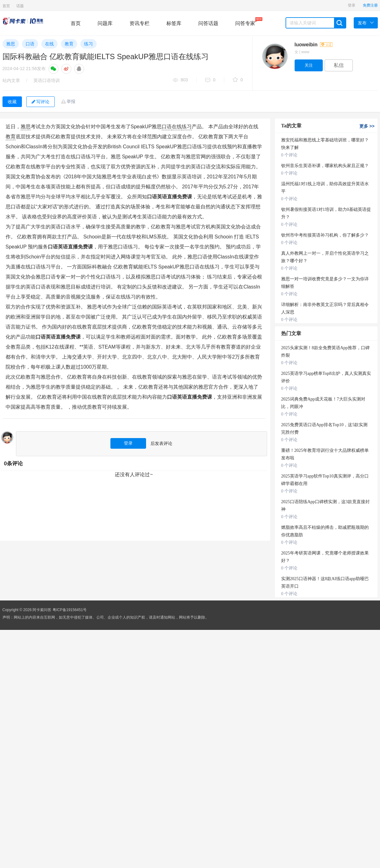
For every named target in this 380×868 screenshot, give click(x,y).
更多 (367, 126)
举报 (71, 101)
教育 (69, 44)
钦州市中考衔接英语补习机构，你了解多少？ (325, 235)
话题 (20, 6)
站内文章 (11, 80)
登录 (352, 5)
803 (180, 80)
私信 (339, 65)
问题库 (105, 23)
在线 (49, 44)
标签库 (174, 23)
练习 (89, 44)
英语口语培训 (47, 80)
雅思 (11, 44)
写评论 (41, 102)
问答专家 (245, 22)
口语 (30, 44)
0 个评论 (289, 155)
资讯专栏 (139, 23)
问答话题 (208, 23)
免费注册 (370, 5)
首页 (6, 6)
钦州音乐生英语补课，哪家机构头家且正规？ (325, 166)
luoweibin (314, 45)
